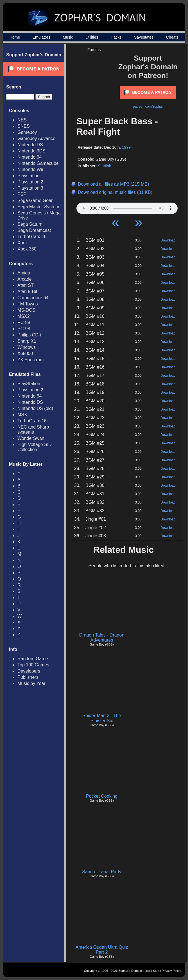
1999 (126, 147)
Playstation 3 (30, 188)
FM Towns (28, 304)
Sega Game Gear (35, 200)
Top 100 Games (33, 665)
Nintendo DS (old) (35, 408)
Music (68, 37)
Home (15, 37)
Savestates (144, 37)
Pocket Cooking (102, 796)
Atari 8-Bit (27, 291)
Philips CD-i (29, 335)
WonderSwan (31, 438)
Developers (29, 671)
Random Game (33, 659)
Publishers (28, 677)
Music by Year (31, 683)
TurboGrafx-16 (32, 237)
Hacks (116, 37)
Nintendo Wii (30, 169)
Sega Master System (38, 207)
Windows (27, 347)
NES (22, 120)
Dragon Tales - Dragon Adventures (102, 638)
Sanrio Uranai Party (102, 872)
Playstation (28, 176)
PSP (22, 194)
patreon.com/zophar (148, 107)
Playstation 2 (30, 182)
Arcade (25, 279)
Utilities (92, 37)
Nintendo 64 (30, 157)
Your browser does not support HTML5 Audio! (127, 207)
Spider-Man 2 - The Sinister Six (102, 718)
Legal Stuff (152, 971)
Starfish (104, 166)
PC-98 (24, 329)
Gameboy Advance (36, 138)
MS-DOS (26, 310)
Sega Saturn (30, 224)
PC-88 (24, 322)
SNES (24, 126)
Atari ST (26, 285)
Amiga (24, 273)
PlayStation (29, 384)
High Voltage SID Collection (35, 447)
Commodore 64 (33, 298)
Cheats (172, 37)
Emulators (41, 37)
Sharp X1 (27, 341)
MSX (22, 415)
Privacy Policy (171, 971)
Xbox (22, 243)
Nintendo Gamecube (38, 163)
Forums (94, 50)
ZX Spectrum (30, 360)
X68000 (25, 353)
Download (168, 240)
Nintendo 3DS (31, 151)
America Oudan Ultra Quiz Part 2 (102, 950)
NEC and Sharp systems (33, 430)
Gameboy (27, 132)
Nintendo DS (30, 145)
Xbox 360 (27, 249)
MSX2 (24, 316)
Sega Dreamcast (34, 230)
